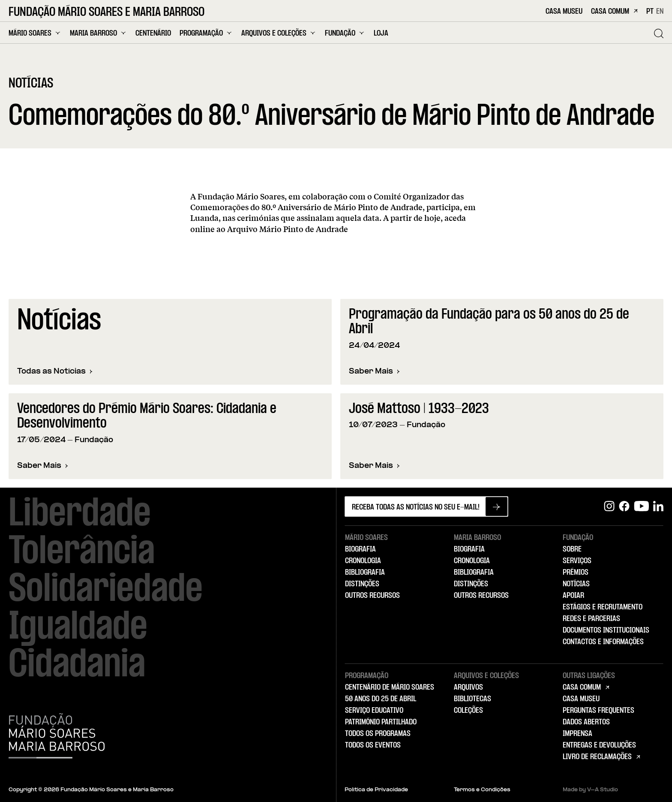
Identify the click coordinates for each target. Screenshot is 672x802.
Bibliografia (365, 573)
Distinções (362, 584)
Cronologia (363, 561)
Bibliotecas (472, 699)
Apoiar (573, 596)
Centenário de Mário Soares (390, 687)
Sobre (572, 549)
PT (650, 12)
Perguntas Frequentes (598, 711)
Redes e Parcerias (591, 619)
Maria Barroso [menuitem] (98, 33)
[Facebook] (624, 506)
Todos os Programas (378, 734)
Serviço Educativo (374, 711)
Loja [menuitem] (381, 34)
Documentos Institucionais (606, 630)
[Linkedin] (658, 506)
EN (660, 12)
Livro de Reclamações (597, 757)
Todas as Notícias (55, 372)
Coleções (468, 711)
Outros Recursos (372, 596)
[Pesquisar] (659, 33)
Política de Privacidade (376, 790)
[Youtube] (641, 506)
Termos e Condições (482, 790)
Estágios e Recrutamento (603, 607)
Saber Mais (374, 372)
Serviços (577, 561)
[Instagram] (609, 506)
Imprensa (577, 734)
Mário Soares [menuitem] (35, 33)
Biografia (360, 549)
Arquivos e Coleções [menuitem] (279, 33)
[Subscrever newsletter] (496, 507)
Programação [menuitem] (206, 33)
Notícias (576, 584)
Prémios (576, 573)
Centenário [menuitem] (153, 34)
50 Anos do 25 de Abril (381, 699)
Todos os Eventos (373, 745)
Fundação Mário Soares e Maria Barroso (106, 12)
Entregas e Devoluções (599, 745)
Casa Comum (614, 12)
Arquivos (468, 687)
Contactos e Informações (603, 642)
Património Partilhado (381, 722)
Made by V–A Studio (590, 790)
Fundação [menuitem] (345, 33)
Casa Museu (564, 12)
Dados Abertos (586, 722)
